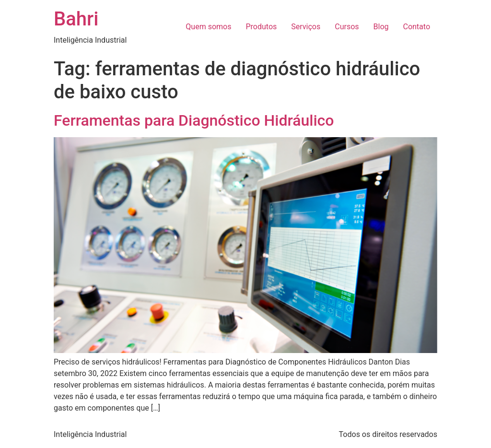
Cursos (347, 27)
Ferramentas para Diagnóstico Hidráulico (194, 120)
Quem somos (208, 27)
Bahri (76, 19)
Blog (381, 27)
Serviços (306, 27)
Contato (416, 27)
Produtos (261, 27)
